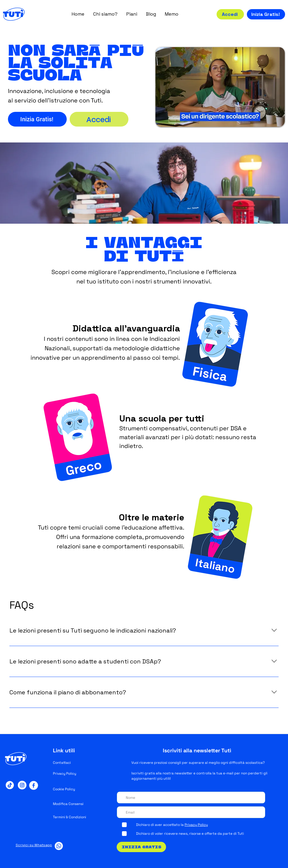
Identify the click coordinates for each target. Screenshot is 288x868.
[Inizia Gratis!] (266, 14)
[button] (105, 14)
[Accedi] (230, 14)
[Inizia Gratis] (141, 847)
